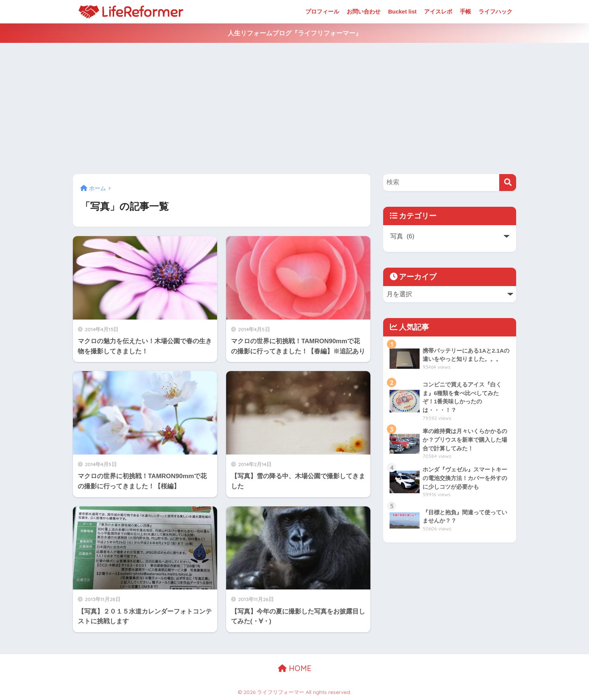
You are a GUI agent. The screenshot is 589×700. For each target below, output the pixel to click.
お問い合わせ (364, 11)
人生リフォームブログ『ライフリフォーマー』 (295, 33)
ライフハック (495, 11)
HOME (295, 668)
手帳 (465, 11)
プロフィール (322, 11)
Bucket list (402, 11)
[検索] (508, 183)
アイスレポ (438, 11)
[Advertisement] (294, 109)
